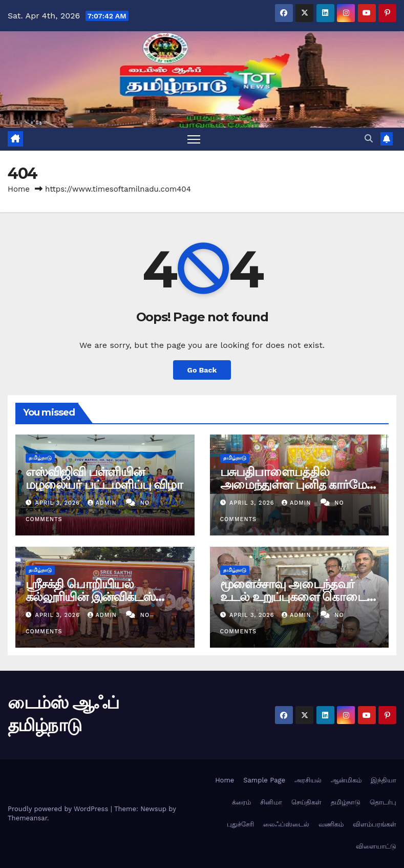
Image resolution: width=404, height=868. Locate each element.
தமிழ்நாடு (40, 458)
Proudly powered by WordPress (59, 809)
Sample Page (264, 780)
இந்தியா (384, 780)
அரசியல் (308, 780)
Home (19, 189)
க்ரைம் (241, 802)
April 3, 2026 (59, 503)
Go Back (202, 370)
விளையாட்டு (376, 846)
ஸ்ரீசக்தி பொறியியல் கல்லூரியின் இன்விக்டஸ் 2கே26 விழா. (90, 597)
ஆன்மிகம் (346, 780)
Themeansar (27, 818)
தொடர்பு (383, 802)
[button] (369, 139)
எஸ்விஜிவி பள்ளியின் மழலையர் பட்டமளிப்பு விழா (104, 478)
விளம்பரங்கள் (375, 824)
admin (103, 503)
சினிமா (271, 802)
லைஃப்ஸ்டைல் (286, 824)
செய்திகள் (306, 802)
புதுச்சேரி (240, 824)
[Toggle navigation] (194, 139)
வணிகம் (331, 824)
